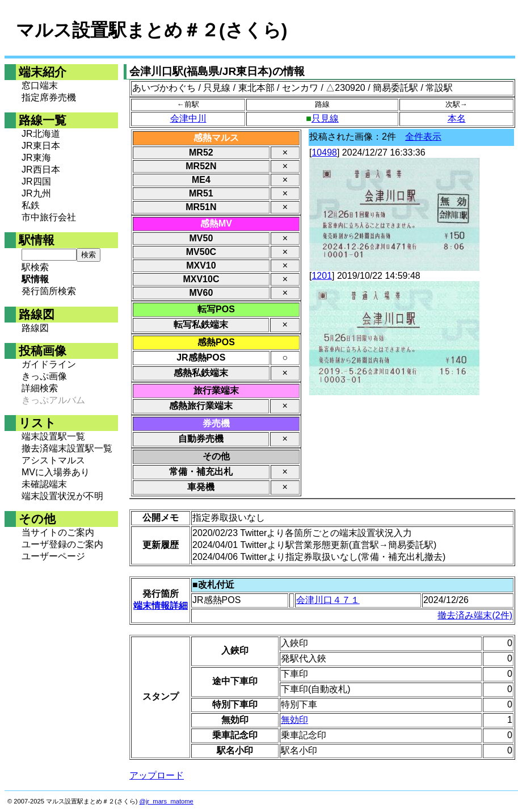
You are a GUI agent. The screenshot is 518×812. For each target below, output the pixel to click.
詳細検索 (40, 388)
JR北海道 (41, 134)
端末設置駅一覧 (53, 436)
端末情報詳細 (161, 606)
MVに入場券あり (56, 472)
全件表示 (423, 137)
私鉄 (31, 205)
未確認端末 (44, 484)
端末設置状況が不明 (62, 496)
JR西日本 (41, 169)
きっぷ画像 (44, 376)
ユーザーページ (53, 556)
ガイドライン (49, 364)
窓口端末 (40, 85)
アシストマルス (53, 460)
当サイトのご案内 (58, 532)
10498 (324, 152)
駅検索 (35, 267)
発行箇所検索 (49, 291)
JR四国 (36, 181)
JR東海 (36, 158)
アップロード (157, 775)
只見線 (325, 118)
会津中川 (188, 118)
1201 (322, 276)
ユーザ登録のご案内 (62, 544)
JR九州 (36, 193)
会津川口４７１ (328, 600)
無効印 (294, 720)
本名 (457, 118)
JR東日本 (41, 146)
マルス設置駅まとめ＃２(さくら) (151, 30)
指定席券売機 (49, 97)
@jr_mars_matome (167, 801)
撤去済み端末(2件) (475, 615)
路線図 (35, 328)
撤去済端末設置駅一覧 (67, 448)
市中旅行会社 (49, 217)
